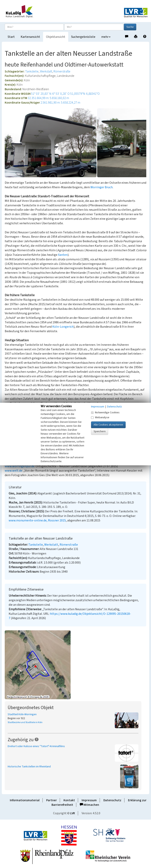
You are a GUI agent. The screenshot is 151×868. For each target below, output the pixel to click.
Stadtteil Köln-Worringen (22, 714)
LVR (73, 813)
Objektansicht (56, 37)
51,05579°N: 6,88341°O (85, 94)
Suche (130, 27)
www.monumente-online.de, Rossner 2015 (37, 520)
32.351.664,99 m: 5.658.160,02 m (48, 98)
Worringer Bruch (102, 187)
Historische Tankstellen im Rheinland (29, 767)
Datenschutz (112, 800)
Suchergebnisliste (83, 37)
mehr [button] (106, 37)
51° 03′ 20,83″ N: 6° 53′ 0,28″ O (50, 94)
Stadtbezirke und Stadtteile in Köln (25, 722)
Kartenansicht (30, 37)
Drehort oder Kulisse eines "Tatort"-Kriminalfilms (36, 746)
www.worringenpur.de (20, 466)
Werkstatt (46, 71)
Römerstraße (62, 71)
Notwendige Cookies (105, 413)
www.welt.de (13, 471)
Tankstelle (32, 71)
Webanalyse (100, 417)
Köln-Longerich (63, 327)
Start (11, 37)
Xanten (63, 255)
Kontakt (69, 800)
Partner (52, 800)
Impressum (89, 800)
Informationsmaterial (25, 800)
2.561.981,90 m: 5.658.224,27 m (60, 103)
